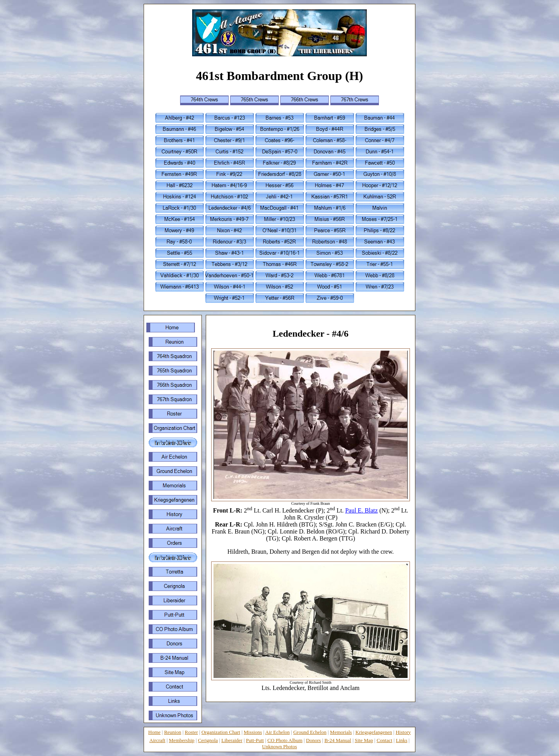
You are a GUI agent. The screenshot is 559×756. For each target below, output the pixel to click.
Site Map (364, 740)
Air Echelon (277, 732)
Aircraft (157, 740)
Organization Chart (221, 732)
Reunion (173, 732)
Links (402, 740)
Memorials (341, 732)
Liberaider (232, 740)
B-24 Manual (338, 740)
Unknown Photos (279, 746)
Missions (253, 732)
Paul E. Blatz (361, 510)
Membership (182, 740)
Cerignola (208, 740)
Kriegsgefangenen (374, 732)
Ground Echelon (310, 732)
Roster (191, 732)
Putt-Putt (255, 740)
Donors (313, 740)
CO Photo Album (285, 740)
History (403, 732)
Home (155, 732)
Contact (384, 740)
